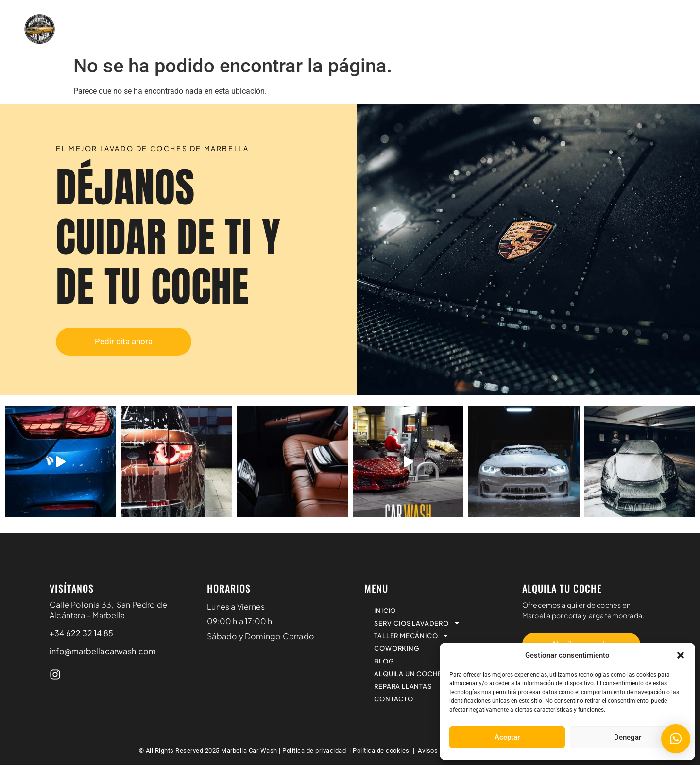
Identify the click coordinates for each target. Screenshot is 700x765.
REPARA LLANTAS (656, 17)
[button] (681, 655)
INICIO (211, 17)
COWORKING (462, 17)
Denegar (628, 737)
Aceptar (507, 737)
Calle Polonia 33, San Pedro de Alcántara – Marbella (108, 610)
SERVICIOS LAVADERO (285, 17)
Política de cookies (381, 751)
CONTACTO (668, 39)
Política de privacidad (315, 751)
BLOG (512, 17)
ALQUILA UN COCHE (573, 17)
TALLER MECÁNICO (385, 17)
